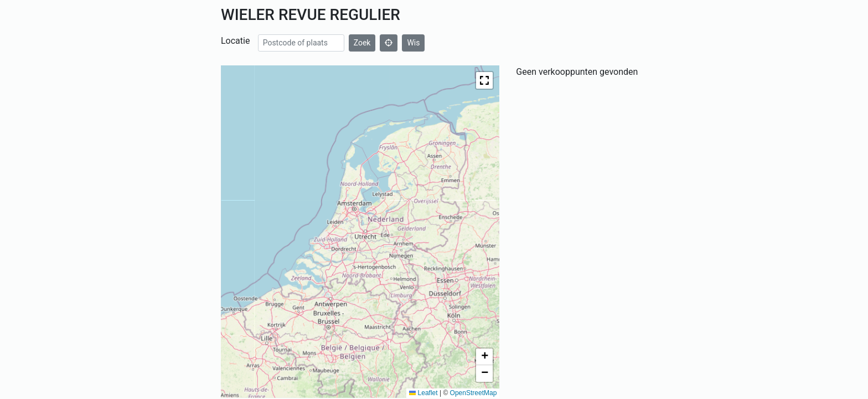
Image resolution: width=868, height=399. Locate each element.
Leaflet (423, 393)
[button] (484, 80)
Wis (413, 43)
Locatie (235, 41)
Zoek (362, 43)
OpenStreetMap (474, 393)
